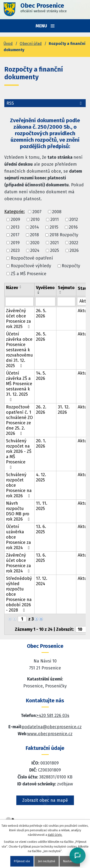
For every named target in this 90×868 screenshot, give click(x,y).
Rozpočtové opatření (32, 258)
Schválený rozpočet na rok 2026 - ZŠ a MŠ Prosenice (19, 454)
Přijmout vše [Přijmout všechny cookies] (22, 861)
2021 (54, 243)
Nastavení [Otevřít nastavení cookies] (70, 861)
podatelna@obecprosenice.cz (52, 727)
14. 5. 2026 (41, 376)
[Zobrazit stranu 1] (22, 619)
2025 (55, 250)
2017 (15, 235)
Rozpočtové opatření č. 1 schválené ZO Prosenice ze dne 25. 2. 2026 (19, 420)
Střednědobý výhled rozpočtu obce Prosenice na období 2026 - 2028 (19, 594)
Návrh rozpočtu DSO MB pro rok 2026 (19, 511)
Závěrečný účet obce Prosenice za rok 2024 (19, 563)
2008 (57, 212)
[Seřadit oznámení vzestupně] (21, 286)
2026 (74, 250)
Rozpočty (71, 266)
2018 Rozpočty (64, 235)
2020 (35, 243)
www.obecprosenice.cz (50, 734)
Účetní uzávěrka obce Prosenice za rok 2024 (19, 537)
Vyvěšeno (45, 288)
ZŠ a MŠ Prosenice (29, 274)
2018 (34, 235)
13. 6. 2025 (41, 529)
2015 (54, 227)
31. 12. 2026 (64, 410)
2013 (15, 227)
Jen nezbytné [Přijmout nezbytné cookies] (47, 861)
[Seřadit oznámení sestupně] (21, 288)
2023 (15, 250)
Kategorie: (15, 212)
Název (12, 288)
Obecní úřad (31, 44)
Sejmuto (66, 288)
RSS (45, 103)
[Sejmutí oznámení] (66, 302)
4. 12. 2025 (41, 477)
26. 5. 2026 (41, 313)
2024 (35, 250)
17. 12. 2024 (42, 581)
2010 (35, 219)
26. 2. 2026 (41, 410)
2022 (74, 243)
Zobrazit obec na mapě (45, 800)
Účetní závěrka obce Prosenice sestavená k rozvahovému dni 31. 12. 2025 (19, 350)
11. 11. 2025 (42, 506)
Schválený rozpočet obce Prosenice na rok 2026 (19, 485)
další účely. (55, 835)
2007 (37, 212)
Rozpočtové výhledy (31, 266)
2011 (55, 219)
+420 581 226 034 (53, 716)
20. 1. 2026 (41, 443)
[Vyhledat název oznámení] (19, 302)
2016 (73, 227)
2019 (15, 243)
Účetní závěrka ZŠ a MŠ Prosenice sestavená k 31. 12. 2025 (19, 386)
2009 (15, 219)
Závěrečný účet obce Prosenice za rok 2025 (19, 319)
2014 (34, 227)
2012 (74, 219)
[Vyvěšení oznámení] (45, 302)
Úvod (8, 44)
